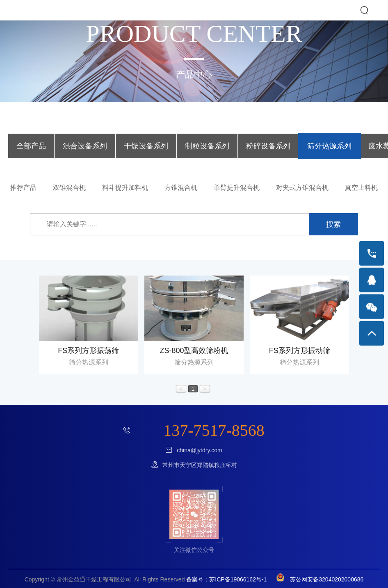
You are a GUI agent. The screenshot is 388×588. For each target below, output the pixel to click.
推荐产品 (23, 188)
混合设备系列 (85, 146)
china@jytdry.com (199, 450)
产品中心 (194, 74)
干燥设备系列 (146, 146)
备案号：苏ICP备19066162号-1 (226, 579)
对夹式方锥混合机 (302, 188)
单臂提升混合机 (237, 188)
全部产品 (31, 146)
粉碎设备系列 (268, 146)
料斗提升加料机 (125, 188)
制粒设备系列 (207, 146)
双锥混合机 (69, 188)
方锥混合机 (181, 188)
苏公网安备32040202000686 (317, 579)
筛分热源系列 (329, 146)
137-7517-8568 (214, 430)
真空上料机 (361, 188)
